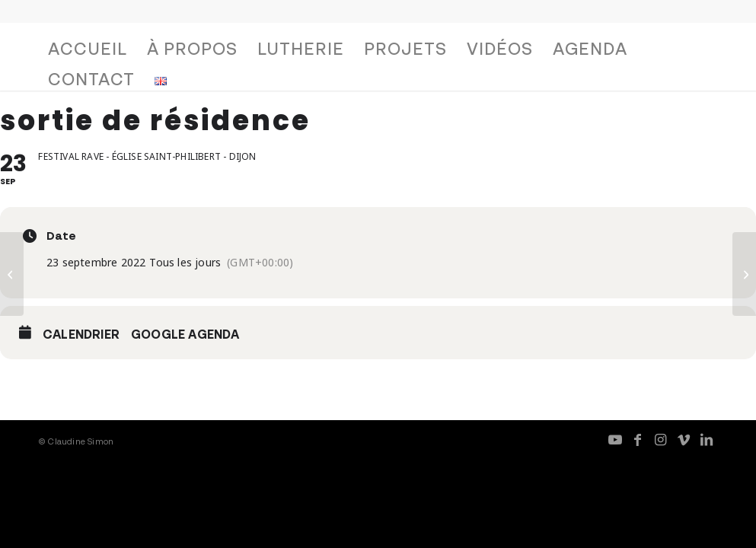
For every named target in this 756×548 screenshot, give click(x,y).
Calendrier (81, 334)
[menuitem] (88, 53)
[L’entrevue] (12, 274)
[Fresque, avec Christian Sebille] (744, 274)
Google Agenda (185, 334)
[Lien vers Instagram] (661, 439)
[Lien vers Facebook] (638, 439)
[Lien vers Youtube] (615, 439)
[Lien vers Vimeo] (684, 439)
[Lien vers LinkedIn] (707, 439)
